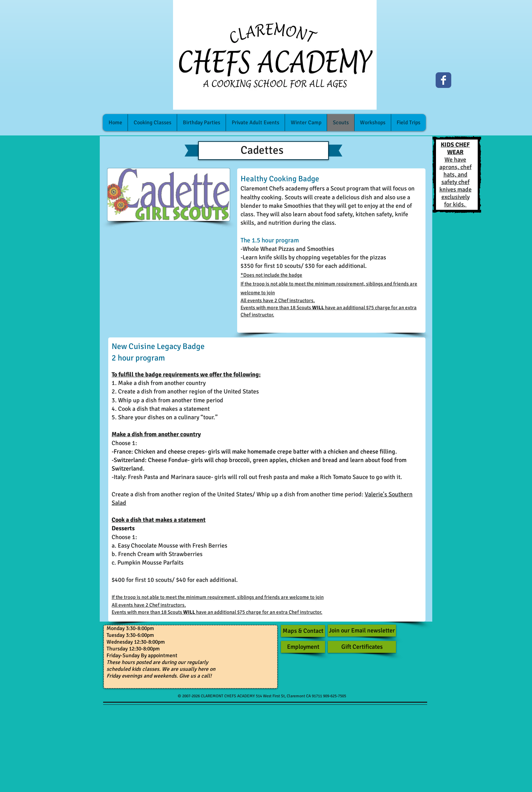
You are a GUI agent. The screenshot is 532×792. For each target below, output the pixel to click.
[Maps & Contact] (303, 631)
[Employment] (303, 647)
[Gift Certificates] (362, 647)
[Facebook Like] (467, 83)
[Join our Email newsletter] (362, 631)
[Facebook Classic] (443, 80)
